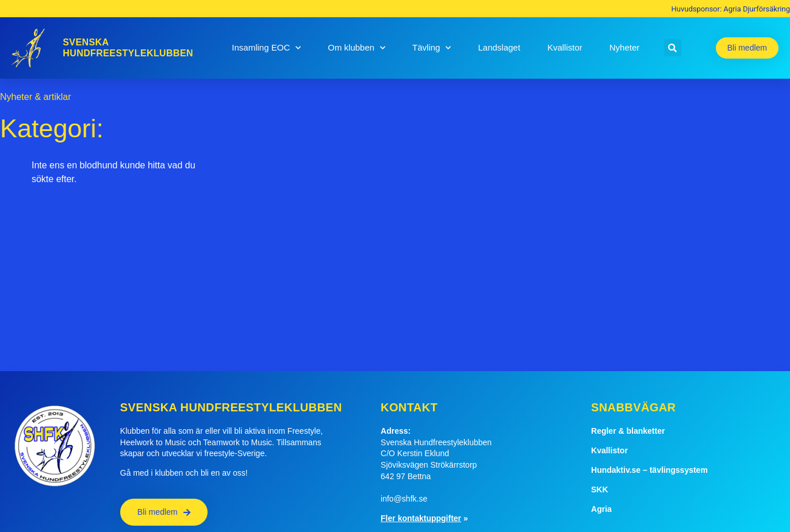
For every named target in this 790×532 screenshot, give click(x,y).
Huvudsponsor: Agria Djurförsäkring (731, 9)
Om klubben (356, 48)
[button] (673, 48)
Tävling (432, 48)
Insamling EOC (266, 48)
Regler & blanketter (628, 431)
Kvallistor (565, 47)
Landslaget (499, 47)
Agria (601, 509)
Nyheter (625, 47)
